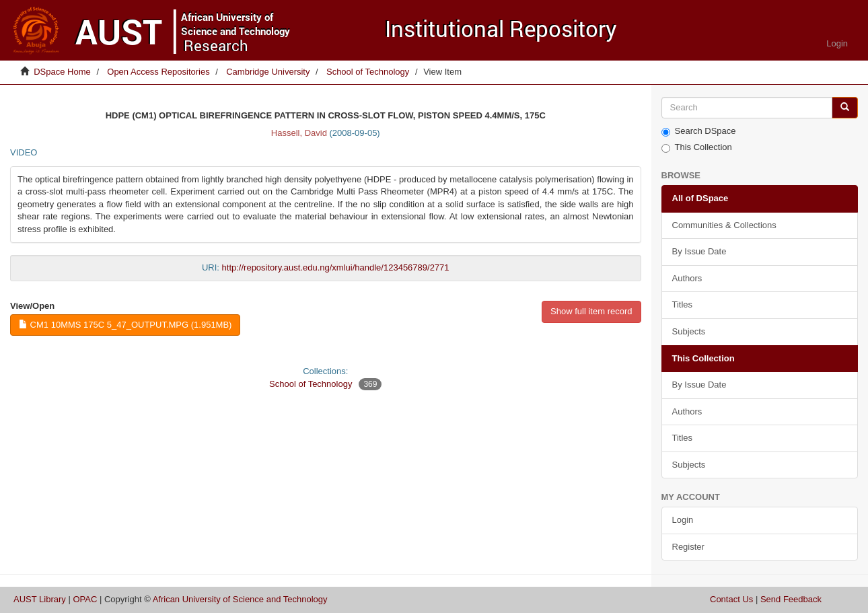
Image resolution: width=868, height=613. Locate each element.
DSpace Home (62, 72)
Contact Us (731, 599)
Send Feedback (791, 599)
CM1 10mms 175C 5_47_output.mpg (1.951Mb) (125, 325)
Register (688, 547)
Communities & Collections (724, 225)
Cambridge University (268, 72)
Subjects (689, 331)
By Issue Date (699, 251)
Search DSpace (699, 131)
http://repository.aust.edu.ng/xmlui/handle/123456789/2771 (336, 267)
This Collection (697, 147)
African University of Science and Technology (240, 599)
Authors (687, 278)
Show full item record (591, 311)
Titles (683, 304)
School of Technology (368, 72)
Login (683, 520)
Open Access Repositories (158, 72)
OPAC (85, 599)
